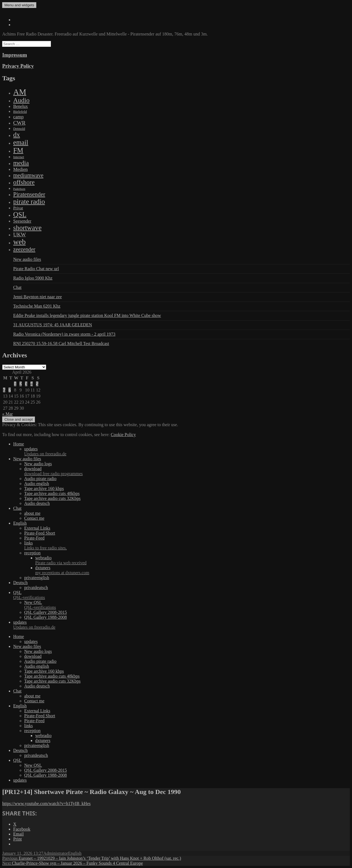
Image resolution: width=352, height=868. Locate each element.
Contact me (34, 518)
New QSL (187, 605)
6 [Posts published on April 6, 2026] (4, 390)
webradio (193, 560)
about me (32, 513)
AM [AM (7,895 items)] (20, 92)
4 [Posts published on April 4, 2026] (32, 384)
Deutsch (20, 583)
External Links (37, 528)
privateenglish (37, 578)
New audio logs (38, 464)
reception (32, 553)
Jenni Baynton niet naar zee (38, 297)
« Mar (8, 414)
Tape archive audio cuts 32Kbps (52, 498)
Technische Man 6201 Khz (37, 306)
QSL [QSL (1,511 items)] (20, 214)
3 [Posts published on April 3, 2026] (26, 384)
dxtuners (193, 570)
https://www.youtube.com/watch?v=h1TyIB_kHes (46, 803)
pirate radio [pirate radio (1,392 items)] (29, 202)
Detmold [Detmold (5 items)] (19, 129)
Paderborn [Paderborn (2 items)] (19, 189)
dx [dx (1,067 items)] (17, 135)
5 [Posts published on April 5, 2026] (37, 384)
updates (187, 451)
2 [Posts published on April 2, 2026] (21, 384)
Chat (17, 287)
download (187, 471)
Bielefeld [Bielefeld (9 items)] (20, 112)
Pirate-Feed (34, 538)
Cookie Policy (123, 435)
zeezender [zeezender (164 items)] (24, 249)
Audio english (37, 484)
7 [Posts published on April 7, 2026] (10, 390)
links (187, 546)
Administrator (56, 853)
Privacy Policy (18, 66)
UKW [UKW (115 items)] (20, 235)
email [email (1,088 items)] (21, 142)
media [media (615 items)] (21, 163)
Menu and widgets (19, 5)
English (20, 523)
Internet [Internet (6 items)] (19, 157)
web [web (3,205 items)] (19, 242)
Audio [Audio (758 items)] (21, 100)
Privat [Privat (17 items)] (18, 208)
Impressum (15, 55)
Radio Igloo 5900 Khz (33, 278)
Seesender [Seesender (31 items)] (22, 221)
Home (19, 444)
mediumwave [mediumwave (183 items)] (28, 175)
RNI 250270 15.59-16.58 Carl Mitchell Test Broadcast (61, 343)
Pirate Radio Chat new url (36, 269)
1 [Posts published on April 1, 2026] (15, 384)
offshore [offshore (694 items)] (24, 182)
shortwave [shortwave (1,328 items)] (27, 228)
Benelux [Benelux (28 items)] (20, 106)
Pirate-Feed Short (40, 533)
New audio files (27, 259)
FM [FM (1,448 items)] (18, 150)
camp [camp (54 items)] (18, 117)
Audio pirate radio (40, 479)
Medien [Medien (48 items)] (20, 169)
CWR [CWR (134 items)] (19, 123)
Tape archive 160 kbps (44, 488)
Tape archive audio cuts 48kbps (52, 493)
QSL (182, 595)
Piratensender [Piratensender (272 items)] (29, 194)
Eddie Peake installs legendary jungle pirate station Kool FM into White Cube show (87, 315)
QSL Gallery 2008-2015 (46, 612)
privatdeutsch (36, 588)
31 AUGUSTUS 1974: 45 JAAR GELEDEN (53, 325)
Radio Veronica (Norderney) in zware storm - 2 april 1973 (64, 334)
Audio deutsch (37, 503)
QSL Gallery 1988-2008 (46, 617)
